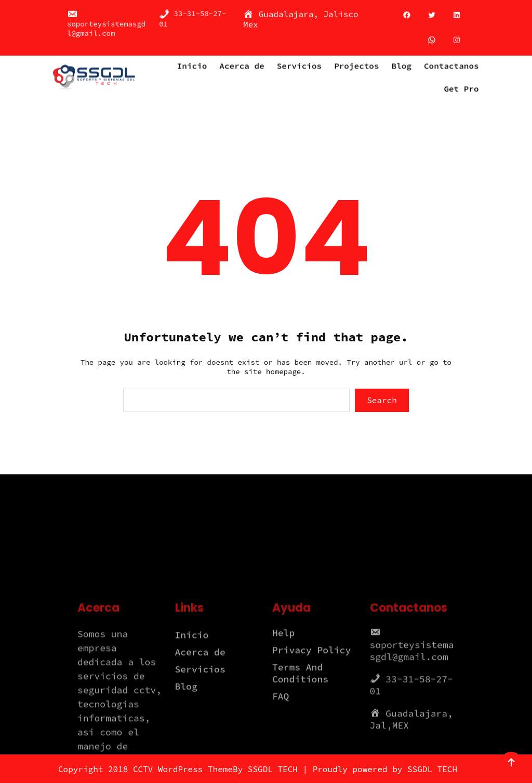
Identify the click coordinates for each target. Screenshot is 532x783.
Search (382, 400)
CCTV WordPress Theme (183, 769)
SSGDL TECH (273, 769)
